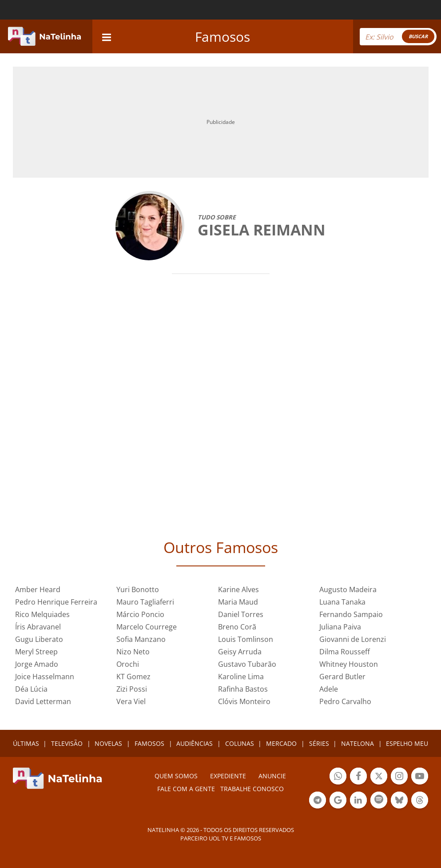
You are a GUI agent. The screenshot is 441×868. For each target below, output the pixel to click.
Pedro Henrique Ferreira (56, 602)
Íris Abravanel (38, 627)
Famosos (222, 37)
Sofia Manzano (141, 639)
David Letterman (43, 701)
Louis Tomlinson (246, 639)
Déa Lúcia (31, 689)
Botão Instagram (399, 777)
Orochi (128, 664)
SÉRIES (319, 743)
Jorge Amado (37, 664)
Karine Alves (238, 589)
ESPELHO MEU (407, 743)
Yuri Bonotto (138, 589)
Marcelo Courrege (147, 627)
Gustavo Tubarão (247, 664)
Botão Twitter (379, 777)
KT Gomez (133, 677)
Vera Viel (131, 701)
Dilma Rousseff (345, 652)
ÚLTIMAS (26, 743)
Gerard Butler (342, 677)
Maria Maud (238, 602)
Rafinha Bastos (243, 689)
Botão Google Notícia (338, 801)
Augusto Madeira (348, 589)
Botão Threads (420, 801)
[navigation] (107, 36)
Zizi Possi (132, 689)
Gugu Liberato (39, 639)
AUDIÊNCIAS (195, 743)
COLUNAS (240, 743)
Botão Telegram (318, 801)
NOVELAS (108, 743)
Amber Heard (38, 589)
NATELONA (358, 743)
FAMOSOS (149, 743)
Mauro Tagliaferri (145, 602)
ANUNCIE (272, 776)
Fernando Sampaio (351, 614)
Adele (329, 689)
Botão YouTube (420, 777)
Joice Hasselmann (45, 677)
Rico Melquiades (42, 614)
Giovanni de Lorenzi (353, 639)
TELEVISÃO (67, 743)
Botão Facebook (358, 777)
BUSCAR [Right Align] (418, 36)
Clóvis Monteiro (244, 701)
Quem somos (176, 776)
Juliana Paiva (340, 627)
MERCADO (281, 743)
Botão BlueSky (399, 801)
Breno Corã (237, 627)
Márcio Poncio (140, 614)
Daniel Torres (241, 614)
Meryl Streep (36, 652)
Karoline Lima (241, 677)
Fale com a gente (186, 789)
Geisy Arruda (240, 652)
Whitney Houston (349, 664)
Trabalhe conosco (252, 789)
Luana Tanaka (342, 602)
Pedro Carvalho (345, 701)
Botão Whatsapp (338, 777)
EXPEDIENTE (228, 776)
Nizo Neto (133, 652)
